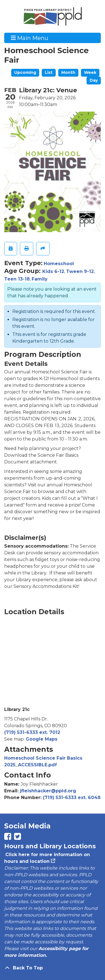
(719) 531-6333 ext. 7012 (32, 732)
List (49, 72)
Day (94, 80)
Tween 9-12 (80, 271)
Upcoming (25, 72)
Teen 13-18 (17, 279)
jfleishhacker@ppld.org (48, 791)
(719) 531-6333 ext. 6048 (72, 798)
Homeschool (59, 264)
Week (90, 72)
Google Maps (42, 739)
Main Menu (30, 38)
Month (68, 72)
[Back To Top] (53, 968)
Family (40, 279)
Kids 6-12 (53, 271)
